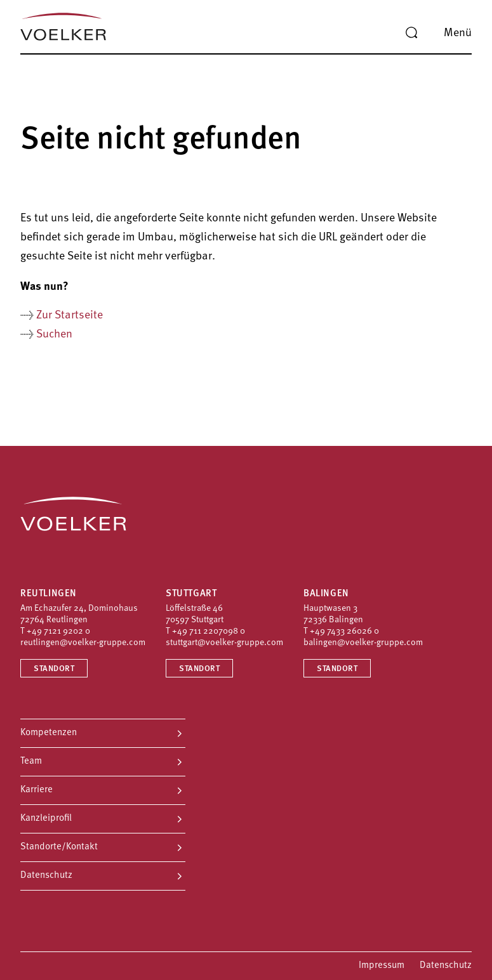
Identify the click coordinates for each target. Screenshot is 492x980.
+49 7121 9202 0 (58, 631)
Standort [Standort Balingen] (337, 669)
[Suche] (411, 33)
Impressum (382, 966)
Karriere (37, 790)
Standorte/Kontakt (59, 847)
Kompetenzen (49, 733)
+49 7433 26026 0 (344, 631)
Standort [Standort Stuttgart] (199, 669)
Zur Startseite (70, 316)
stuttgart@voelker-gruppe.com (224, 643)
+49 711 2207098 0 (209, 631)
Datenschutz (46, 876)
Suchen (54, 335)
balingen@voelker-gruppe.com (363, 643)
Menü (458, 33)
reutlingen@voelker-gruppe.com (83, 643)
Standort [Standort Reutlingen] (54, 669)
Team (31, 761)
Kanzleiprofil (46, 819)
